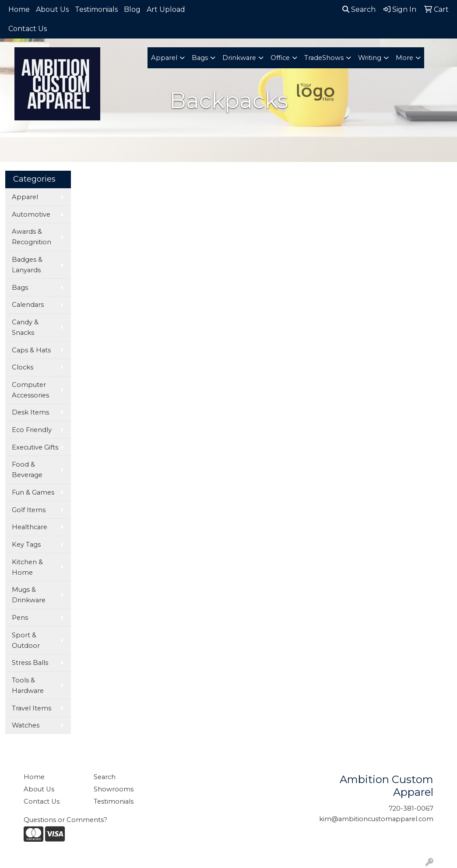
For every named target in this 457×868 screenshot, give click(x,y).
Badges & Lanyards (27, 265)
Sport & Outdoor (26, 640)
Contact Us (28, 29)
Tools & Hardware (28, 685)
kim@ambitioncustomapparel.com (376, 819)
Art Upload (166, 9)
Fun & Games (33, 492)
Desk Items (30, 412)
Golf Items (29, 510)
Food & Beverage (27, 470)
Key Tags (26, 545)
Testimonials (96, 9)
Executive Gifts (35, 447)
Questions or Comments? (65, 820)
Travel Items (32, 708)
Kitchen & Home (27, 567)
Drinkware (239, 58)
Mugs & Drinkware (29, 595)
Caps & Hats (31, 350)
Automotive (31, 214)
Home (19, 9)
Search (359, 9)
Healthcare (30, 527)
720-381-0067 (411, 808)
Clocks (23, 367)
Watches (26, 725)
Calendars (28, 305)
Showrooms (114, 789)
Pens (20, 618)
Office (280, 58)
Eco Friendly (32, 430)
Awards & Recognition (32, 237)
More (404, 58)
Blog (132, 9)
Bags (200, 58)
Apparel (164, 58)
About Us (52, 9)
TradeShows (324, 58)
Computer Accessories (30, 390)
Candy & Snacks (25, 327)
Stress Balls (30, 663)
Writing (370, 58)
